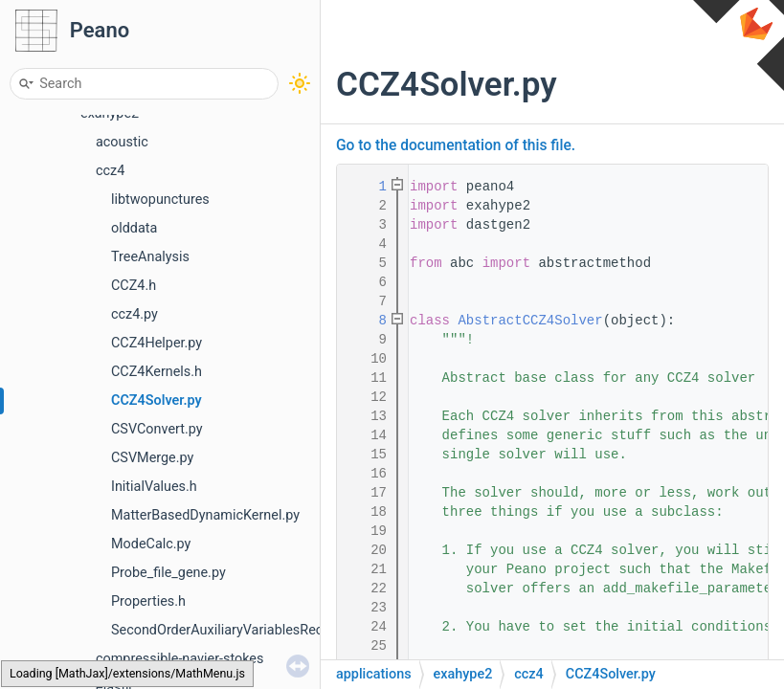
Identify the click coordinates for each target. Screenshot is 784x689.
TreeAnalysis (150, 257)
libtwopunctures (160, 200)
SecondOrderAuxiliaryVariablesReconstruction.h (258, 630)
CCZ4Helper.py (157, 343)
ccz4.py (134, 314)
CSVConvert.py (157, 429)
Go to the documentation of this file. (456, 145)
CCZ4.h (134, 286)
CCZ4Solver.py (157, 400)
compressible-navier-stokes (179, 659)
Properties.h (148, 601)
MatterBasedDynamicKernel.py (205, 515)
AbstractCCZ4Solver (530, 321)
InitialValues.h (154, 487)
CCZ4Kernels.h (157, 372)
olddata (134, 228)
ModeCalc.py (151, 544)
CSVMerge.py (152, 458)
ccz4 (110, 171)
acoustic (122, 142)
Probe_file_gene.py (168, 573)
